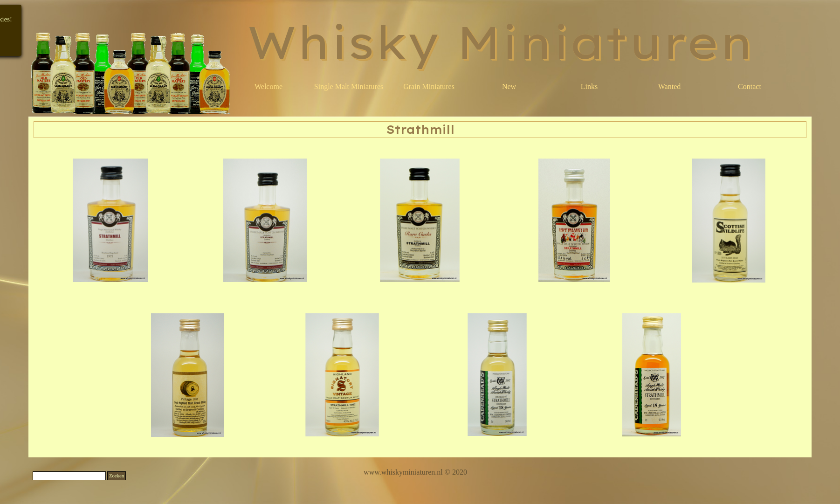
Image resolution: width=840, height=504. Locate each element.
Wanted (669, 86)
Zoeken (117, 476)
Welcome (269, 86)
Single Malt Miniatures (349, 86)
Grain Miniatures (429, 86)
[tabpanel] (415, 472)
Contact (750, 86)
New (509, 86)
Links (589, 86)
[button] (111, 221)
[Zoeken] (69, 476)
